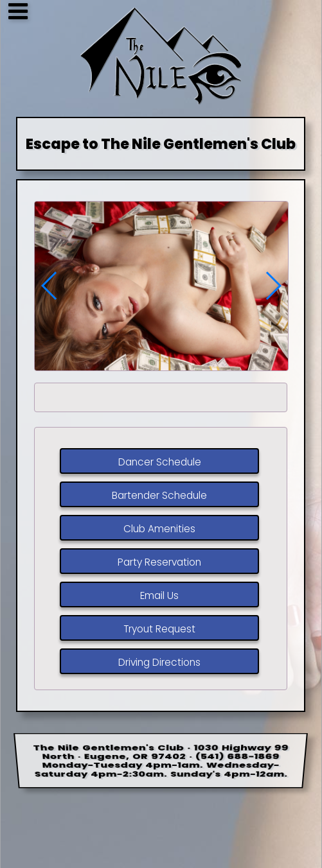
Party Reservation (159, 563)
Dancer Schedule (160, 463)
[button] (273, 286)
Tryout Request (159, 629)
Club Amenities (159, 529)
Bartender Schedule (159, 496)
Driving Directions (159, 663)
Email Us (159, 596)
